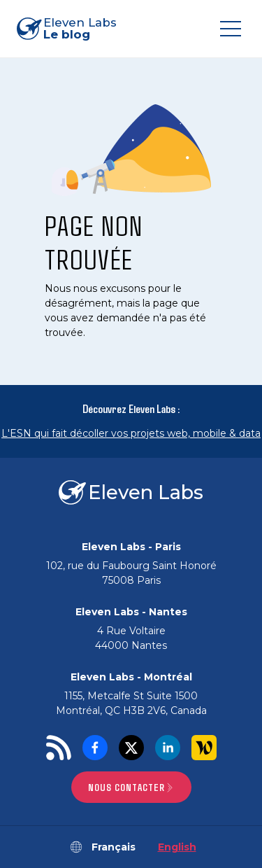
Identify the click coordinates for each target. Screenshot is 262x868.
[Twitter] (131, 748)
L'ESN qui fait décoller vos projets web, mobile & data (131, 433)
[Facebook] (95, 748)
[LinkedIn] (168, 748)
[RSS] (59, 748)
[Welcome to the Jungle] (204, 748)
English (177, 847)
